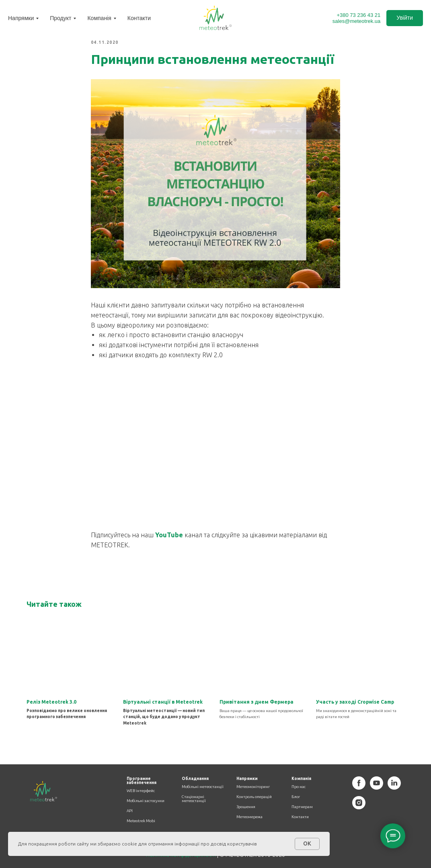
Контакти (139, 18)
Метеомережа (249, 817)
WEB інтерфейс (141, 791)
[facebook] (359, 787)
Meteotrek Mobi (141, 821)
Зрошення (246, 807)
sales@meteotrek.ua (356, 21)
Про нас (299, 787)
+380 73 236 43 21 (358, 15)
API (130, 811)
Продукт (61, 18)
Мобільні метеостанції (203, 787)
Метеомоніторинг (253, 787)
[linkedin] (394, 787)
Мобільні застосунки (146, 801)
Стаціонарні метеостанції (194, 799)
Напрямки (21, 18)
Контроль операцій (254, 797)
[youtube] (377, 787)
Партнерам (302, 807)
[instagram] (359, 807)
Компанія (99, 18)
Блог (296, 797)
